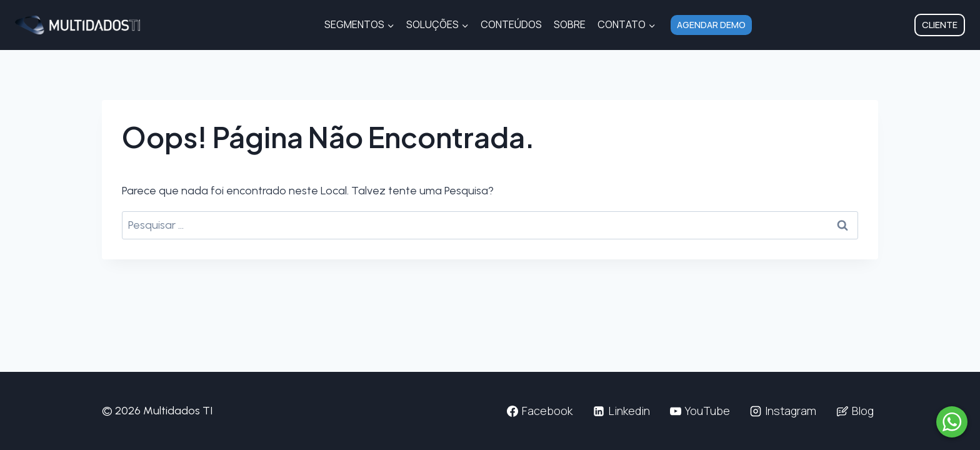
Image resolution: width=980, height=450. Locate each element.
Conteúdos (511, 24)
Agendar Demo (711, 25)
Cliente (940, 25)
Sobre (570, 24)
